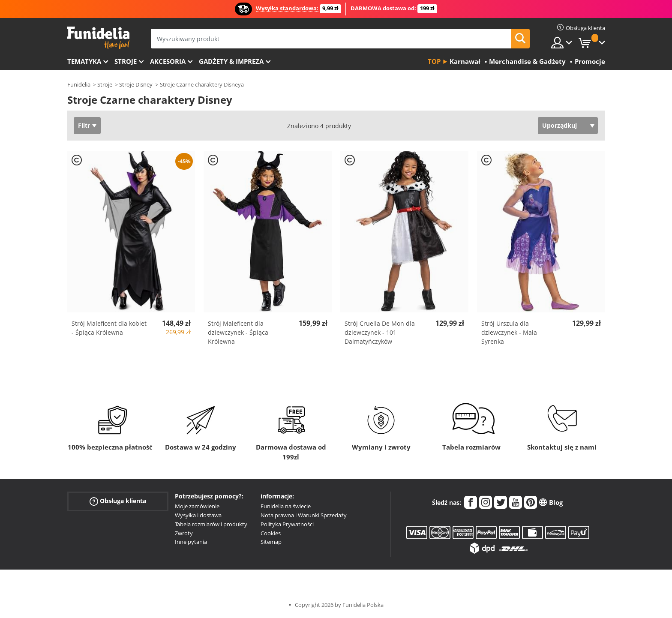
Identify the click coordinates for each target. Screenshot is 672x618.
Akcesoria (168, 61)
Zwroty (184, 533)
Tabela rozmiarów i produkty (211, 524)
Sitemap (271, 542)
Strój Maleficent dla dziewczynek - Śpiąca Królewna (238, 332)
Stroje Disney (136, 84)
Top (434, 61)
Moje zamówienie (197, 506)
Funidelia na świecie (286, 506)
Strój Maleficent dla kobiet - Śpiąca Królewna (109, 328)
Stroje (126, 61)
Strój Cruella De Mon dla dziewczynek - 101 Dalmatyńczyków (380, 332)
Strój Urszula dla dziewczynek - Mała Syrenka (509, 332)
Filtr (84, 125)
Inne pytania (191, 542)
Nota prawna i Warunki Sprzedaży (304, 515)
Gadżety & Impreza (231, 61)
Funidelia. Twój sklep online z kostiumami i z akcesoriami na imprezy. (98, 38)
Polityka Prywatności (287, 524)
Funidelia (79, 84)
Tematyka (84, 61)
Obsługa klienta (118, 501)
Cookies (271, 533)
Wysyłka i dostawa (198, 515)
